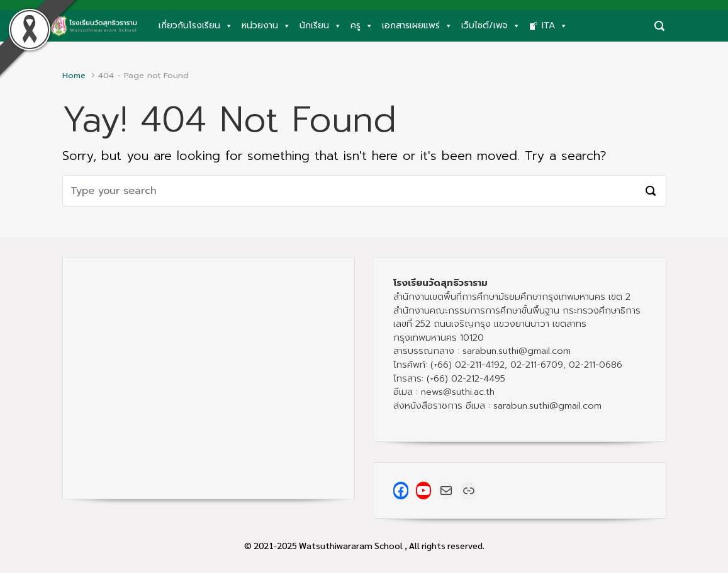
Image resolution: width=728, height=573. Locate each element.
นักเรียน (321, 26)
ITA (555, 26)
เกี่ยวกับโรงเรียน (196, 26)
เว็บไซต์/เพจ (491, 26)
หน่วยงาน (266, 26)
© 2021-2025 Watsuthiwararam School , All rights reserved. (364, 545)
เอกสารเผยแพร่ (417, 26)
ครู (362, 26)
